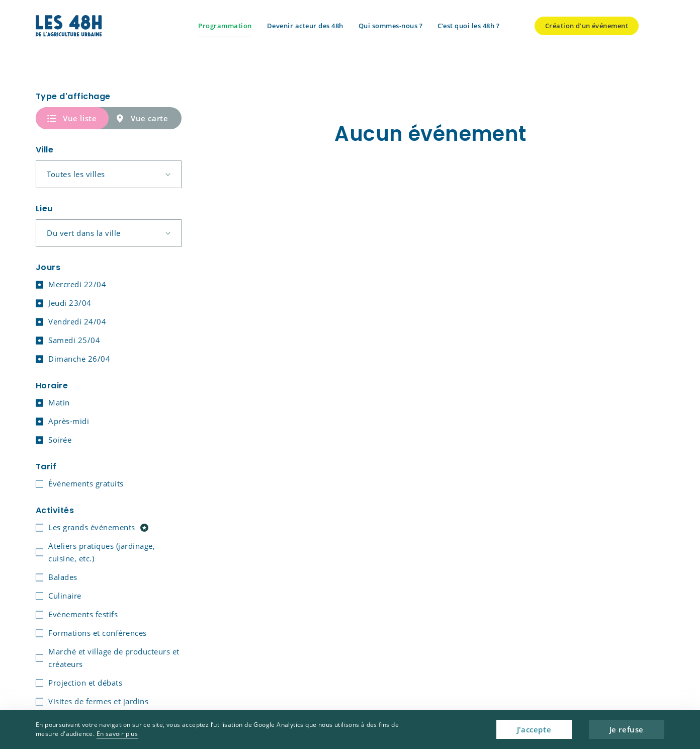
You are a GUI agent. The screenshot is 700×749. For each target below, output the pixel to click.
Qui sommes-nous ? (391, 26)
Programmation (225, 26)
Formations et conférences (98, 633)
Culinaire (65, 596)
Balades (63, 577)
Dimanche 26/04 (79, 359)
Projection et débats (85, 683)
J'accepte (534, 729)
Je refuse (627, 729)
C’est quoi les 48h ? (468, 26)
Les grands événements (98, 527)
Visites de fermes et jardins (98, 701)
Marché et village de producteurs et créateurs (114, 658)
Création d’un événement (587, 26)
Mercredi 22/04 (77, 284)
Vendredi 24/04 (77, 321)
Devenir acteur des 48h (305, 26)
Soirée (60, 440)
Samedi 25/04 (74, 340)
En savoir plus (117, 734)
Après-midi (69, 421)
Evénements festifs (83, 614)
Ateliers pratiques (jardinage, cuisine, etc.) (102, 552)
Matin (59, 402)
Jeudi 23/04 (70, 303)
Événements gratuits (86, 483)
